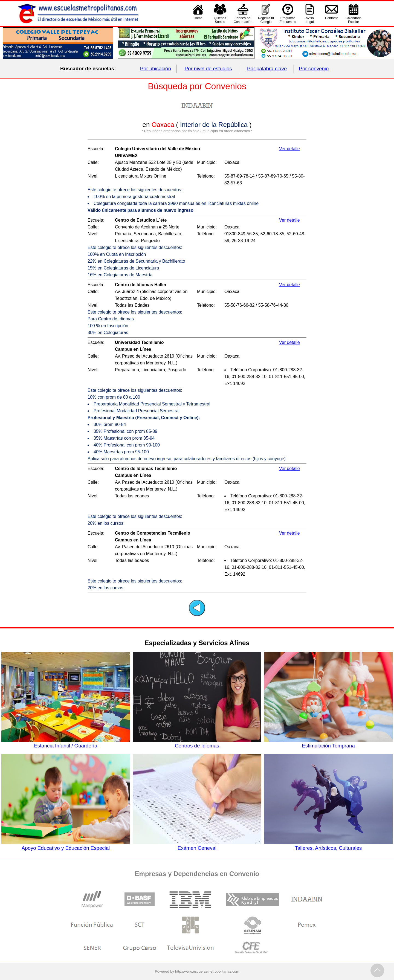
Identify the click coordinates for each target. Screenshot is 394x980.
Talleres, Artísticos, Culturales (328, 845)
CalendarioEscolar (354, 20)
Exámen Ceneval (197, 845)
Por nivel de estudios (208, 69)
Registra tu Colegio (266, 20)
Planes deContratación (243, 20)
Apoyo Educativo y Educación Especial (66, 845)
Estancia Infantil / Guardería (66, 743)
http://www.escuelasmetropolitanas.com (207, 971)
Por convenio (314, 69)
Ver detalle (289, 149)
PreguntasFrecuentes (288, 20)
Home (198, 20)
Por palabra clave (267, 69)
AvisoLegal (310, 20)
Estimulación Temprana (328, 743)
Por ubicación (156, 69)
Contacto (332, 20)
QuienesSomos (220, 20)
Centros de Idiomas (197, 743)
